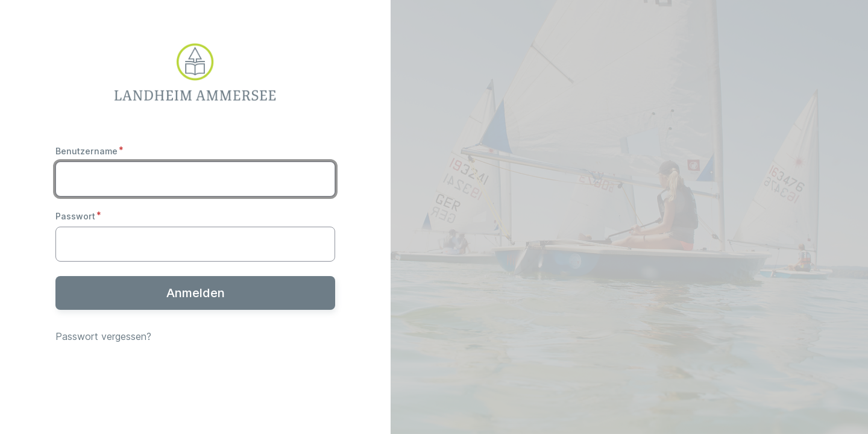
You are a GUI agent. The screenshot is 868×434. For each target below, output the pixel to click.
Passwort (75, 216)
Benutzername (86, 151)
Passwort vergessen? (103, 336)
